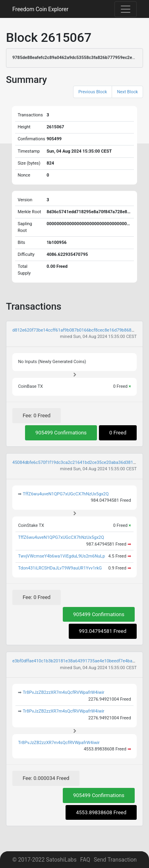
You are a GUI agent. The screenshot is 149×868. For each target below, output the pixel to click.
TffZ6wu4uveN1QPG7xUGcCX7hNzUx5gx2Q (66, 494)
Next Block (127, 92)
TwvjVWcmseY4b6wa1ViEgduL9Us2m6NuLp (61, 556)
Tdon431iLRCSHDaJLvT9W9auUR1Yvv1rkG (60, 568)
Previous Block (93, 92)
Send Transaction (115, 860)
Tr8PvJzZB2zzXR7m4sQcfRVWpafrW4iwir (63, 692)
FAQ (85, 860)
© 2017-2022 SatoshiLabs (45, 860)
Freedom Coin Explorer (40, 9)
